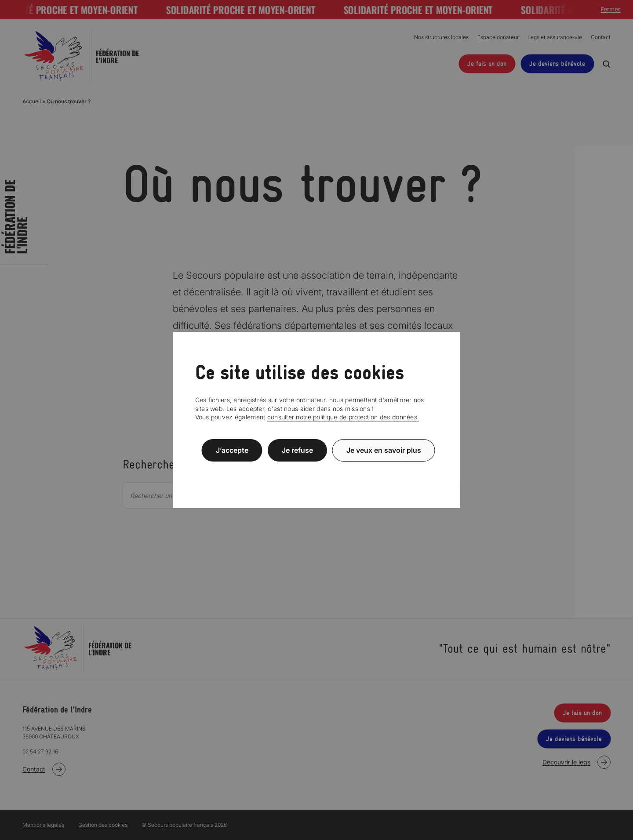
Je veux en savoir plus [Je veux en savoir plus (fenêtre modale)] (384, 450)
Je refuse (297, 450)
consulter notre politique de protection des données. (343, 417)
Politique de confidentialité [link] (316, 471)
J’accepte (232, 450)
